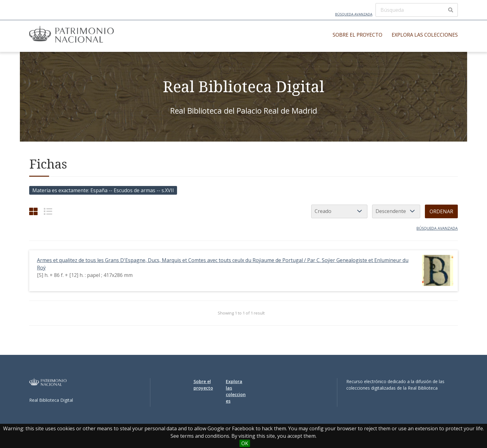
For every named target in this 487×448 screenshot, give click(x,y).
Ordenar (441, 211)
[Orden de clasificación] (396, 211)
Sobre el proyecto (357, 35)
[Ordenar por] (339, 211)
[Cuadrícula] (33, 211)
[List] (48, 211)
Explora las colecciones (425, 35)
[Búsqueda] (417, 10)
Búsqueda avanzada (354, 14)
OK (245, 443)
